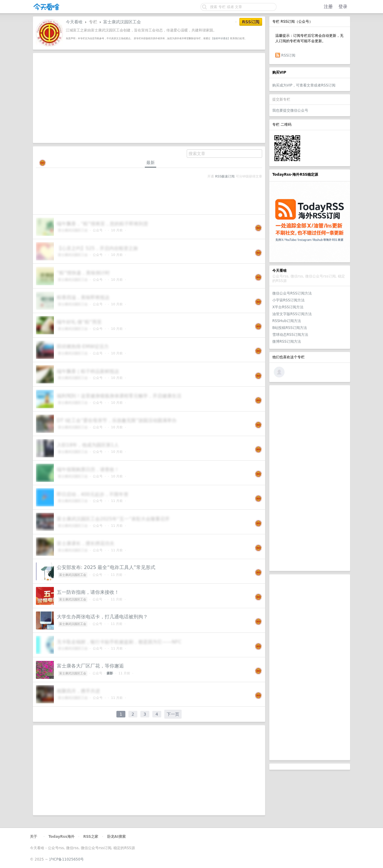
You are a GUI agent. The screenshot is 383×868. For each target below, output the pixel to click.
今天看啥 (74, 22)
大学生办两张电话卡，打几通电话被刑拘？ (102, 617)
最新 (151, 163)
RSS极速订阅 (225, 176)
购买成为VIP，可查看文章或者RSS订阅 (304, 85)
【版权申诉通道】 (221, 38)
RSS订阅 (288, 55)
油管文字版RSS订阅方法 (292, 314)
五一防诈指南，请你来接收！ (88, 592)
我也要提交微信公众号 (290, 110)
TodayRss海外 (61, 837)
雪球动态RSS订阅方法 (290, 335)
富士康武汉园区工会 (122, 22)
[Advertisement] (310, 478)
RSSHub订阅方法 (287, 321)
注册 (328, 7)
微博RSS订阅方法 (287, 342)
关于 (34, 837)
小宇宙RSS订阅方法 (288, 300)
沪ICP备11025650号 (66, 859)
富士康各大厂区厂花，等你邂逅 (90, 666)
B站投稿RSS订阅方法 (290, 328)
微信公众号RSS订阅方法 (292, 293)
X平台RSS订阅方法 (288, 307)
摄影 (110, 673)
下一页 (173, 714)
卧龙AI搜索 (116, 837)
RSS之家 (91, 837)
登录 (343, 7)
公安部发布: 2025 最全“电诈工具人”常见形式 (106, 567)
